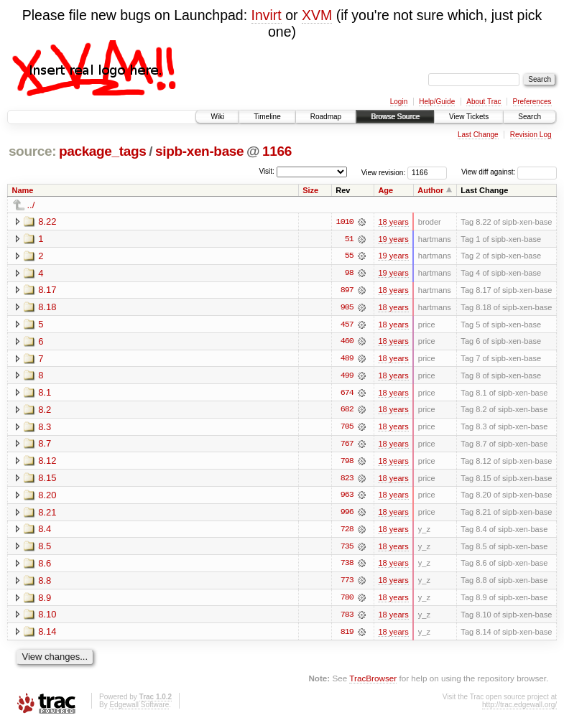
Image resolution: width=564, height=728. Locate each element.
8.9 (45, 601)
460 (347, 342)
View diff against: (509, 172)
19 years (393, 239)
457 (347, 325)
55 (349, 256)
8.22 (47, 221)
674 (347, 394)
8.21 (47, 514)
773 (347, 584)
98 (349, 274)
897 (347, 291)
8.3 (45, 428)
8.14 (47, 635)
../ (31, 205)
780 (347, 601)
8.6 (45, 566)
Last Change (478, 135)
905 (347, 308)
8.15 (47, 480)
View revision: (384, 172)
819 (347, 635)
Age (385, 190)
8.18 (47, 308)
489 (347, 360)
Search (530, 117)
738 (347, 566)
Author (430, 190)
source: (32, 151)
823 (347, 480)
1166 (277, 151)
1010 (345, 222)
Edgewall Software (139, 708)
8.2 (45, 411)
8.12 (47, 463)
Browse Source (395, 117)
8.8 (45, 583)
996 (347, 515)
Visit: (267, 171)
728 (347, 532)
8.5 (45, 549)
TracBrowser (373, 682)
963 (347, 498)
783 (347, 618)
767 (347, 446)
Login (399, 102)
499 (347, 377)
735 (347, 549)
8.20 (47, 497)
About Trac (484, 102)
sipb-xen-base (199, 151)
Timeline (267, 117)
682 (347, 411)
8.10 (47, 618)
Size (310, 190)
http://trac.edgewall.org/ (519, 708)
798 (347, 463)
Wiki (217, 117)
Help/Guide (437, 102)
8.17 (47, 290)
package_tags (103, 151)
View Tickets (469, 117)
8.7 (45, 445)
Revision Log (531, 135)
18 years (393, 222)
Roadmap (326, 117)
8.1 (45, 394)
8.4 (45, 532)
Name (23, 190)
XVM (317, 15)
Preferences (532, 102)
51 (349, 239)
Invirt (267, 15)
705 (347, 429)
